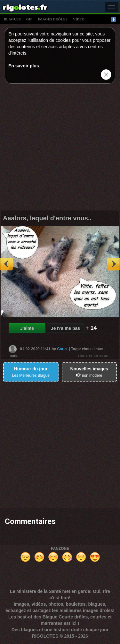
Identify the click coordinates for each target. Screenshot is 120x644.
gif (29, 19)
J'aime (27, 328)
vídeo (79, 19)
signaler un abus (93, 355)
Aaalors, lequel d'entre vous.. (47, 218)
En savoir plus (24, 66)
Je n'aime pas (65, 328)
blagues (12, 19)
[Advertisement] (60, 148)
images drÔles (53, 19)
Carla (62, 349)
